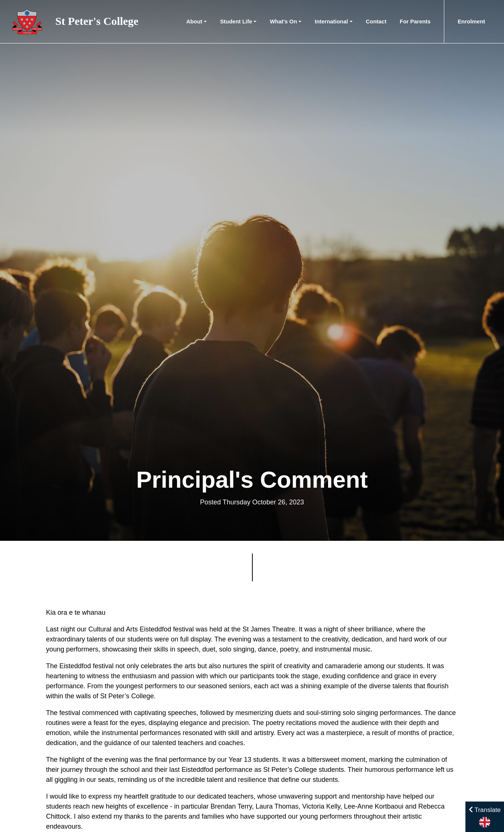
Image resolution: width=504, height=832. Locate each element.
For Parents (415, 21)
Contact (376, 21)
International (331, 21)
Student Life (236, 21)
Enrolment (471, 21)
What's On (283, 21)
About (194, 21)
